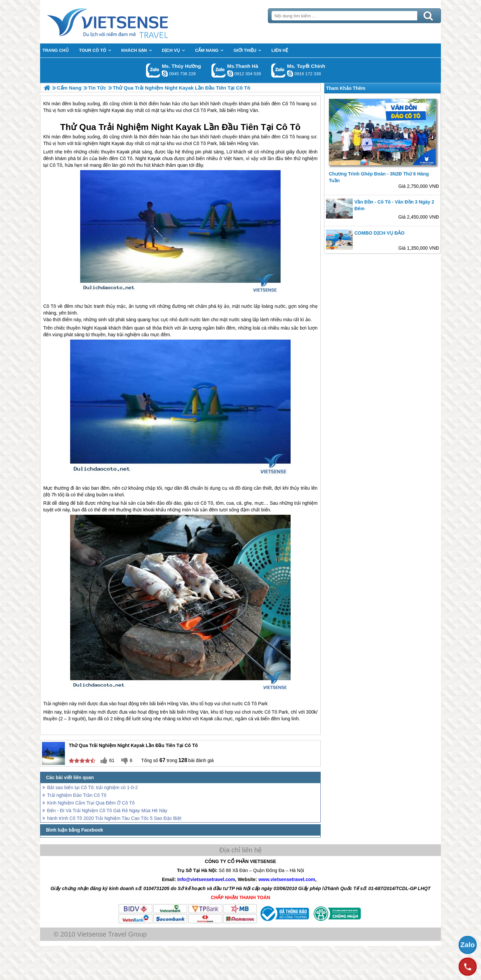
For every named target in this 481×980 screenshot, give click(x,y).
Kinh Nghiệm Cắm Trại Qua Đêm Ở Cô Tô (91, 803)
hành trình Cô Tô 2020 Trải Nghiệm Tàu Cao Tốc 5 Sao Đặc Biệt (114, 818)
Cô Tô (288, 127)
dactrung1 (165, 74)
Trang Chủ (124, 22)
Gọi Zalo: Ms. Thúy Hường (153, 70)
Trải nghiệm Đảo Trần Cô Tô (77, 795)
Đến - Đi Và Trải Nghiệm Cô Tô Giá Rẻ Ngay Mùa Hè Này (107, 811)
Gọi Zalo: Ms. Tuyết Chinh (278, 70)
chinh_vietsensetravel (290, 74)
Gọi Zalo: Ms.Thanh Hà (219, 70)
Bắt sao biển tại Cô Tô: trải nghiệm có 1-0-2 (93, 787)
